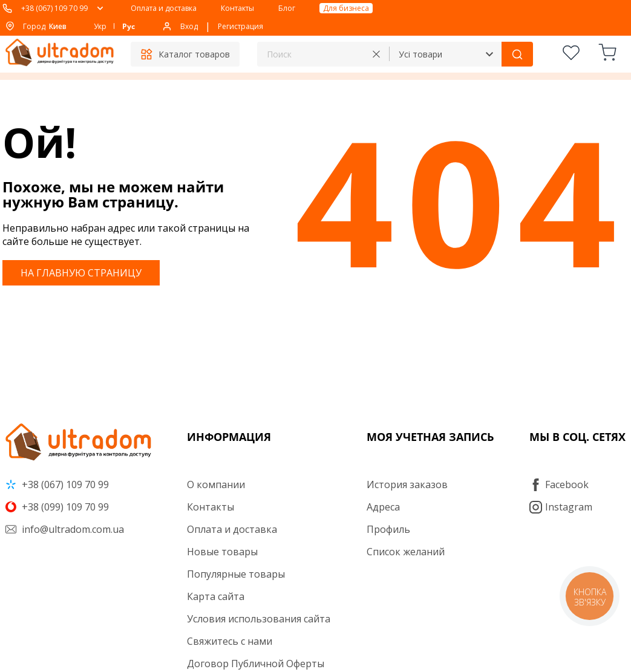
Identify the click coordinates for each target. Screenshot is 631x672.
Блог (287, 8)
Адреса (383, 507)
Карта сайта (216, 596)
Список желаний (406, 552)
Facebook (559, 484)
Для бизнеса (346, 8)
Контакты (237, 8)
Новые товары (222, 552)
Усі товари (420, 54)
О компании (216, 484)
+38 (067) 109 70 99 (54, 8)
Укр (100, 26)
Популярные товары (236, 574)
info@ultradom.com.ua (65, 529)
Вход (189, 26)
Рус (129, 26)
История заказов (407, 484)
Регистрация (240, 26)
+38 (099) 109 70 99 (57, 507)
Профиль (388, 529)
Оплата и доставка (164, 8)
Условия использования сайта (259, 619)
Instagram (561, 507)
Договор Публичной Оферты (256, 664)
